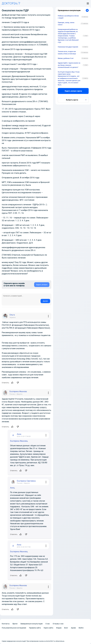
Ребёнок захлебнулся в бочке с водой (68, 17)
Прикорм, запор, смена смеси (66, 24)
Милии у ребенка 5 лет (66, 58)
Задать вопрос (42, 285)
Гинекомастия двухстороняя (68, 47)
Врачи (15, 624)
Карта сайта (48, 628)
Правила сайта (35, 628)
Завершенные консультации (31, 624)
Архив (73, 628)
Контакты (6, 624)
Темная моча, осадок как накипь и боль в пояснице (67, 53)
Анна (12, 488)
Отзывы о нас (58, 624)
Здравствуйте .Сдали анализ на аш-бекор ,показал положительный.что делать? (69, 65)
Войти (81, 628)
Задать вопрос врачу (73, 91)
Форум (59, 628)
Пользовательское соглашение (14, 628)
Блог (66, 628)
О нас (48, 624)
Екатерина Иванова (19, 441)
